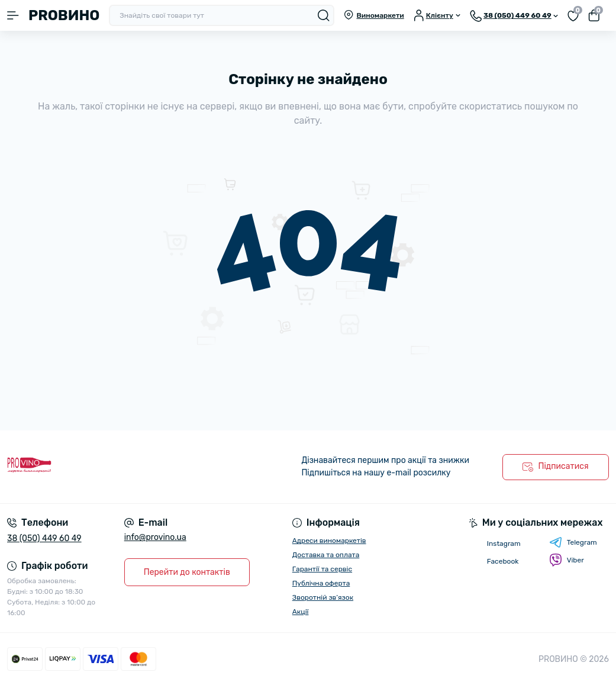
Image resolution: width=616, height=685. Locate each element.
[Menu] (13, 15)
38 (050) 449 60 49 (44, 538)
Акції (301, 612)
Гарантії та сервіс (322, 569)
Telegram (573, 542)
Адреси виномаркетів (329, 541)
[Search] (324, 15)
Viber (567, 560)
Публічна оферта (321, 583)
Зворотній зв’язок (323, 597)
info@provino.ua (155, 537)
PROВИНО (64, 15)
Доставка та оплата (326, 555)
